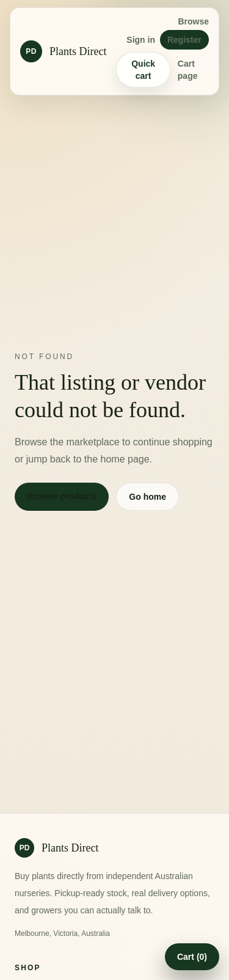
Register (184, 40)
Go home (147, 497)
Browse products (62, 496)
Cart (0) (192, 957)
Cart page (188, 70)
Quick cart (143, 70)
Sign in (141, 40)
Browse (193, 21)
